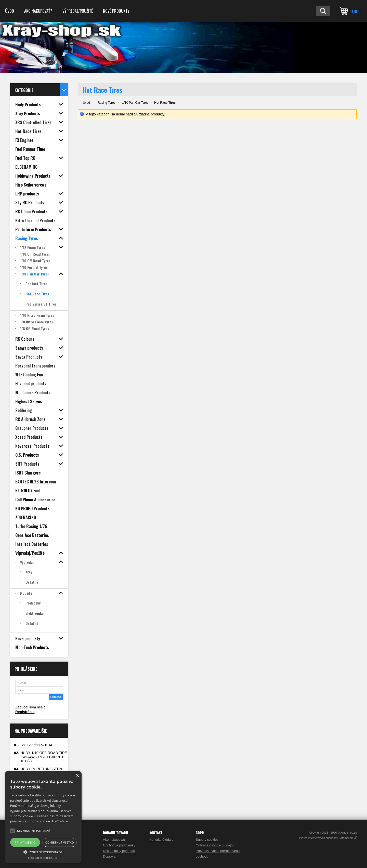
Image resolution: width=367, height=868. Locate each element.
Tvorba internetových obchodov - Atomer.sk (328, 838)
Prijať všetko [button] (25, 842)
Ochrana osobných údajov (215, 845)
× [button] (77, 776)
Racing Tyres (107, 103)
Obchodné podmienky (119, 845)
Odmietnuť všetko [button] (60, 842)
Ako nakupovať (114, 840)
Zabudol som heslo (30, 707)
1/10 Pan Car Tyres (135, 103)
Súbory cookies (207, 840)
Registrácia (25, 712)
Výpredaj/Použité (78, 11)
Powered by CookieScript (43, 858)
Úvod (10, 11)
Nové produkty (116, 11)
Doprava (109, 856)
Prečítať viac (60, 821)
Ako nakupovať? (38, 11)
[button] (43, 852)
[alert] (43, 817)
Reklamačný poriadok (119, 851)
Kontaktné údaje (161, 840)
